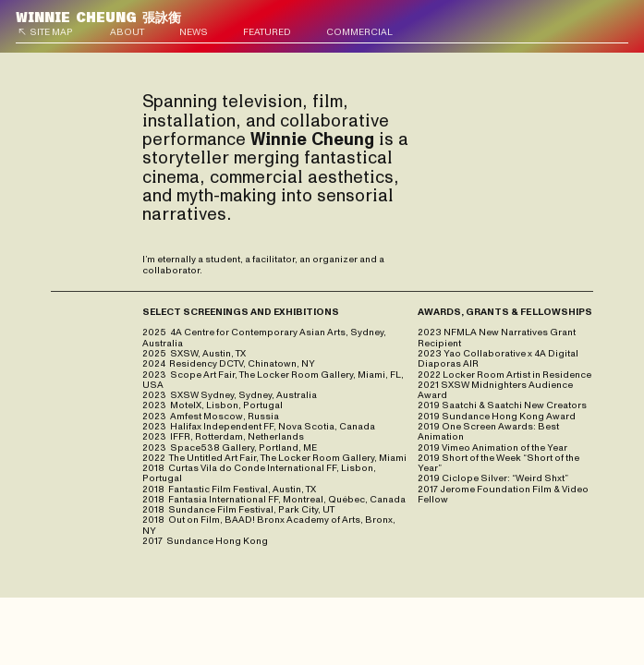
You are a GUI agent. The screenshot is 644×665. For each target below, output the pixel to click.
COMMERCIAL (359, 32)
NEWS (194, 32)
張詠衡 (98, 18)
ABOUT (127, 32)
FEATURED (267, 32)
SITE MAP (51, 32)
